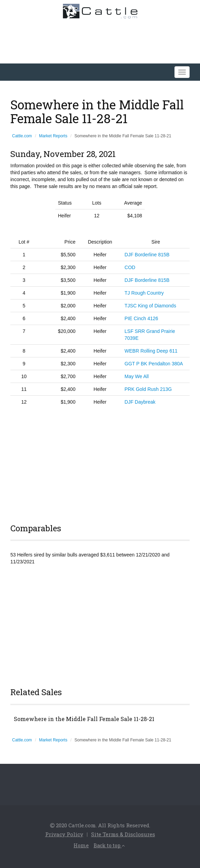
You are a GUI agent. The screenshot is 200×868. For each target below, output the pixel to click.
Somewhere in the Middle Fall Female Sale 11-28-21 (84, 719)
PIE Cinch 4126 (141, 318)
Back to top (109, 845)
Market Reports (53, 136)
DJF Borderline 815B (147, 255)
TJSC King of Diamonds (150, 306)
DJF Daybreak (140, 402)
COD (130, 267)
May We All (137, 376)
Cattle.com (22, 136)
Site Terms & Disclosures (123, 834)
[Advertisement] (100, 463)
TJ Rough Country (144, 293)
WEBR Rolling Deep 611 (151, 351)
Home (81, 845)
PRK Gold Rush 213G (148, 389)
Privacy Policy (64, 834)
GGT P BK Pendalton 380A (154, 364)
